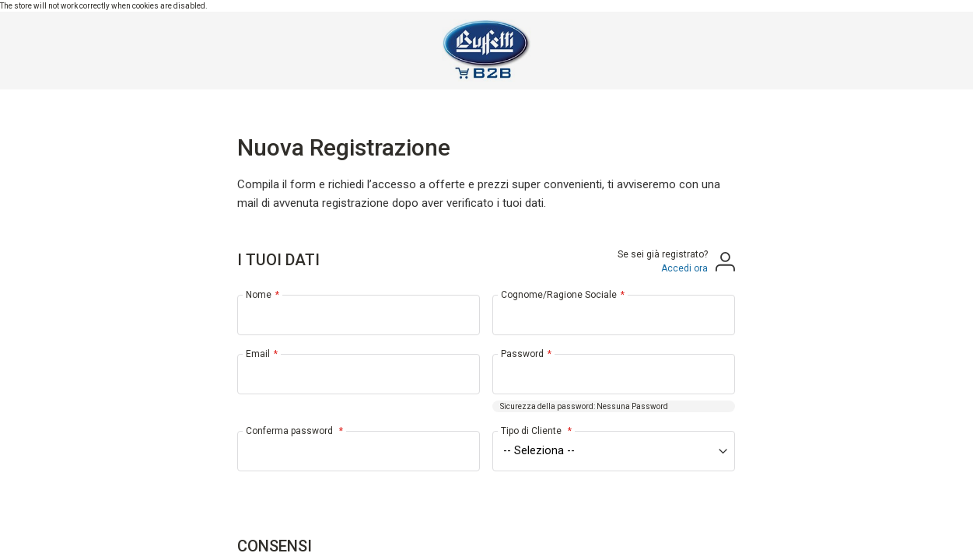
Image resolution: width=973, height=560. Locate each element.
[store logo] (486, 51)
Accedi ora (684, 268)
